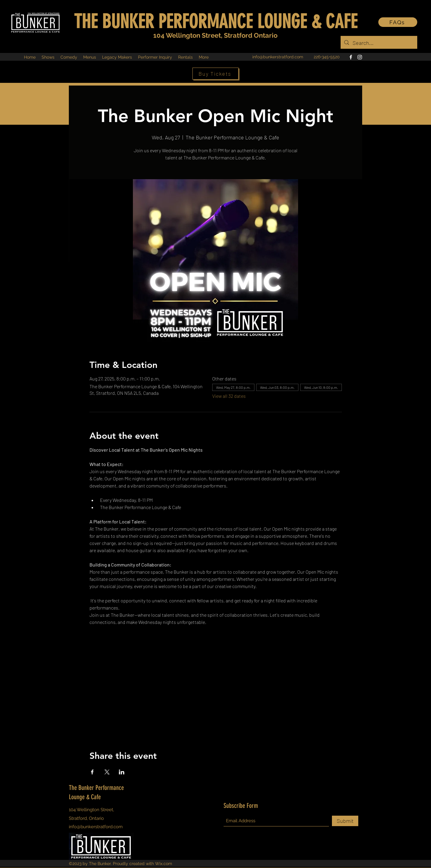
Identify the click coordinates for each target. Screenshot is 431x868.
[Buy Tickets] (215, 74)
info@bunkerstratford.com (278, 57)
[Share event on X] (107, 772)
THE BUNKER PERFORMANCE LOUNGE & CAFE (216, 22)
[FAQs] (398, 22)
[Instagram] (360, 57)
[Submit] (345, 821)
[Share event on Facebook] (92, 772)
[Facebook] (351, 57)
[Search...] (379, 43)
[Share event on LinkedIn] (122, 772)
